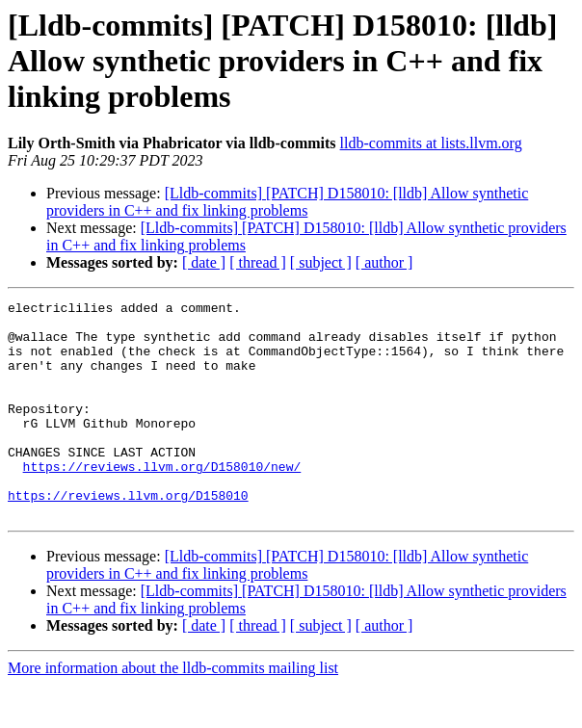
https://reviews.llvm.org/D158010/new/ (162, 501)
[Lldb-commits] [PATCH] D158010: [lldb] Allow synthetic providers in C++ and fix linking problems (287, 202)
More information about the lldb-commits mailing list (173, 711)
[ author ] (384, 262)
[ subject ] (321, 262)
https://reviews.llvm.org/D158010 (128, 535)
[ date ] (204, 262)
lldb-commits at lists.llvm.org (431, 143)
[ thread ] (258, 262)
